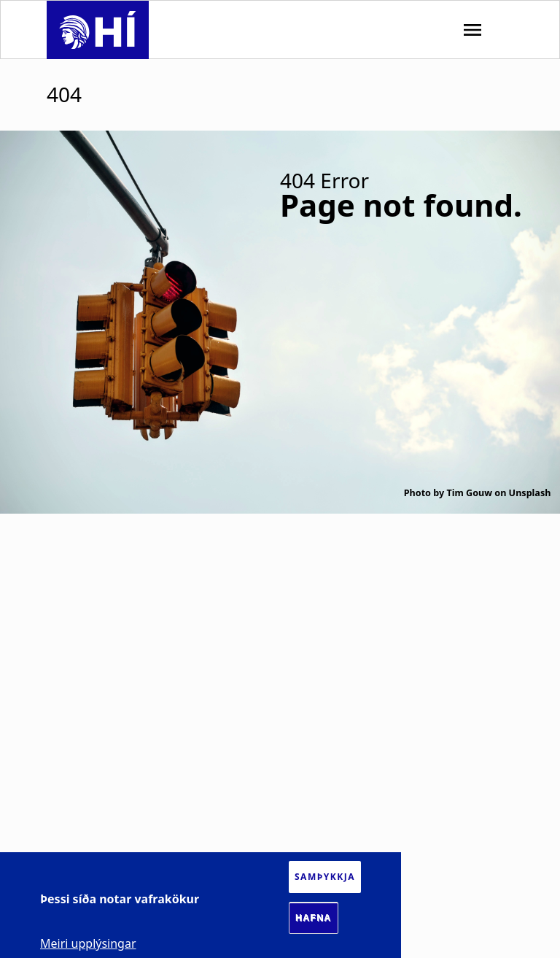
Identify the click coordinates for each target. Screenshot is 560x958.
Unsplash (530, 493)
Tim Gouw (469, 493)
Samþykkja (325, 877)
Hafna (314, 918)
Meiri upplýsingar (88, 943)
